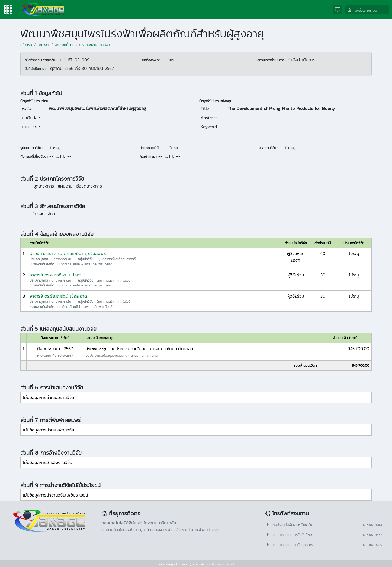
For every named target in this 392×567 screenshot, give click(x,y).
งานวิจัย (43, 45)
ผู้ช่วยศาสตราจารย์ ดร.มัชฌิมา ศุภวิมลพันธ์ (68, 253)
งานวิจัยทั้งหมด (66, 45)
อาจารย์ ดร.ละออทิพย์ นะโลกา (55, 275)
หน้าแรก (26, 45)
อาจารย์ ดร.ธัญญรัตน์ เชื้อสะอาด (58, 296)
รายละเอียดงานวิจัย (96, 45)
